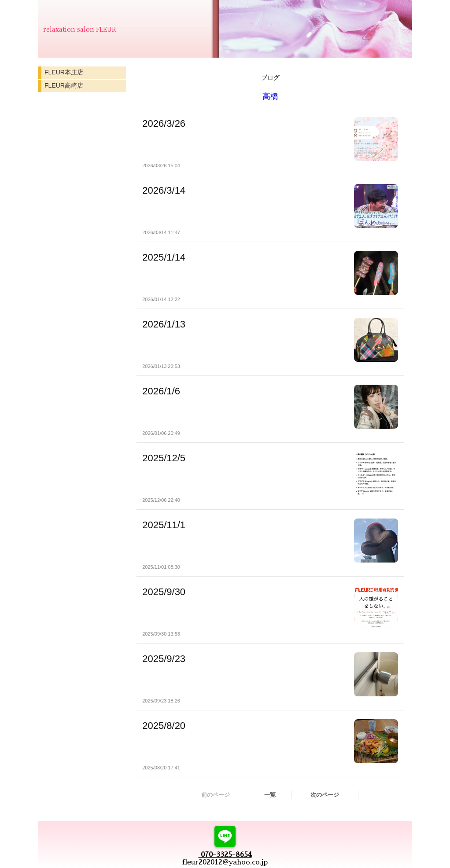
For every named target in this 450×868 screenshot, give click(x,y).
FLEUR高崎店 (64, 85)
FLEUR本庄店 (64, 72)
